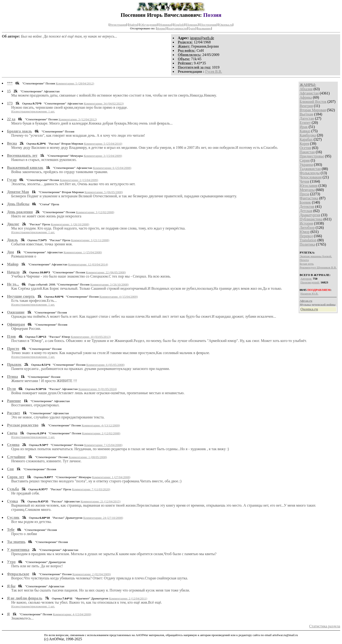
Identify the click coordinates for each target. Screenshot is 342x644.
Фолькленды (310, 173)
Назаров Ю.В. (309, 294)
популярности (178, 28)
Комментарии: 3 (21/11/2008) (90, 240)
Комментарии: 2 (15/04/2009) (79, 180)
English (179, 25)
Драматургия (310, 215)
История (306, 223)
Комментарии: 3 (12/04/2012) (78, 119)
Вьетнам (307, 114)
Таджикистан (310, 169)
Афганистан (309, 93)
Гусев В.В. (214, 71)
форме (161, 28)
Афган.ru (306, 301)
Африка (306, 97)
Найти (133, 25)
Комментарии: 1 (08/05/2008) (88, 457)
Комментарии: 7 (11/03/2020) (91, 489)
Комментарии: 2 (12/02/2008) (101, 433)
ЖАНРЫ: (308, 85)
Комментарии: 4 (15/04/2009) (119, 297)
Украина (306, 165)
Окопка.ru (226, 25)
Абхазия (306, 89)
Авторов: (306, 279)
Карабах (306, 139)
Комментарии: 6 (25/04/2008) (112, 168)
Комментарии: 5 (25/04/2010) (103, 144)
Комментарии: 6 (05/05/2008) (106, 365)
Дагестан (307, 118)
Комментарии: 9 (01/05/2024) (98, 389)
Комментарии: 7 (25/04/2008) (103, 445)
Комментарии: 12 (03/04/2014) (88, 264)
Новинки (166, 25)
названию (205, 28)
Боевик (305, 202)
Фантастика (309, 198)
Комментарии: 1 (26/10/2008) (70, 224)
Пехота (304, 260)
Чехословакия (311, 177)
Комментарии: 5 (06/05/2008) (104, 192)
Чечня (305, 181)
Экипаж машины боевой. (316, 256)
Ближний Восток (313, 102)
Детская (306, 211)
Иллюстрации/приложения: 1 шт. (33, 111)
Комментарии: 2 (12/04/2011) (128, 598)
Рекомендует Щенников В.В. (318, 267)
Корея (304, 144)
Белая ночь (307, 264)
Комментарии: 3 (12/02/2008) (95, 212)
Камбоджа (308, 135)
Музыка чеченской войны (318, 305)
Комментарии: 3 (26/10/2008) (109, 284)
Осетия (305, 148)
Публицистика (311, 219)
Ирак (304, 127)
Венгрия (306, 106)
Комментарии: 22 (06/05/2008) (106, 272)
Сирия (305, 160)
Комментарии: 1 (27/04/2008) (111, 477)
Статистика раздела (325, 626)
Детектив (307, 207)
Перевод (306, 236)
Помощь (192, 25)
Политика (307, 244)
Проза (305, 194)
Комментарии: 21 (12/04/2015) (100, 501)
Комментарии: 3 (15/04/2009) (103, 156)
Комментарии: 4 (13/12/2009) (101, 425)
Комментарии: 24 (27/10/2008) (103, 518)
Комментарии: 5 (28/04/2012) (75, 83)
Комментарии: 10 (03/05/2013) (91, 337)
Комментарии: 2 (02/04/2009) (92, 574)
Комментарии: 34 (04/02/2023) (104, 103)
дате (193, 28)
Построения (208, 25)
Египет (305, 123)
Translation (308, 240)
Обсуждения (148, 25)
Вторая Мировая (313, 110)
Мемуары (307, 190)
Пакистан (307, 152)
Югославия (309, 186)
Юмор (305, 232)
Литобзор (307, 228)
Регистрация (118, 25)
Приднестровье (312, 156)
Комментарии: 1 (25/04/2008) (83, 252)
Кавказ (305, 131)
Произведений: (310, 282)
